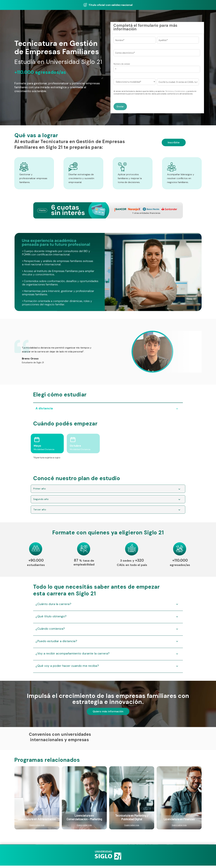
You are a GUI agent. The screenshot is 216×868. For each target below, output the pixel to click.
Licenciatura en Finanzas (179, 822)
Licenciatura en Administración (37, 822)
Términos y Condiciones (175, 91)
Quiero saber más (37, 828)
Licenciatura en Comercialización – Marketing (84, 820)
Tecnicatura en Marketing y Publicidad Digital (132, 820)
